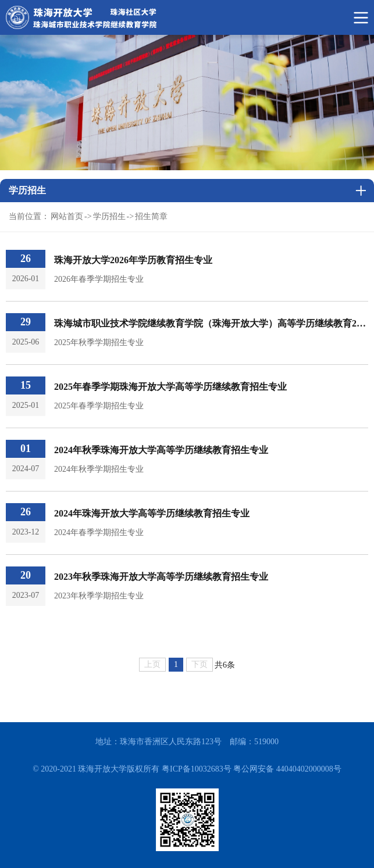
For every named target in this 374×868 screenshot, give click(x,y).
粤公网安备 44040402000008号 (287, 769)
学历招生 (109, 216)
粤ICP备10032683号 (197, 769)
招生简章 (151, 216)
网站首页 (67, 216)
